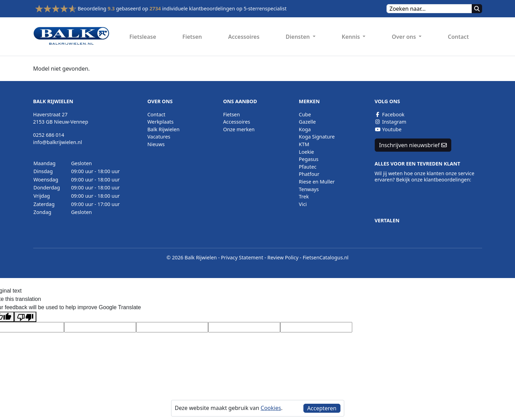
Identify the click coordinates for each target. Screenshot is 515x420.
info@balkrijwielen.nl (58, 142)
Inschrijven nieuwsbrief (413, 145)
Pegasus (309, 159)
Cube (305, 114)
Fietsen (192, 37)
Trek (304, 196)
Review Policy (283, 257)
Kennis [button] (352, 37)
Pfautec (308, 167)
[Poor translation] (25, 317)
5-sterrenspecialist (265, 8)
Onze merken (239, 129)
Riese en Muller (317, 182)
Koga (305, 129)
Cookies (271, 408)
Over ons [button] (405, 37)
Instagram (391, 122)
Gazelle (307, 122)
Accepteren (322, 408)
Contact (458, 37)
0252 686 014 (49, 135)
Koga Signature (317, 137)
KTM (304, 144)
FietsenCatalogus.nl (326, 257)
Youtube (388, 129)
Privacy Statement (242, 257)
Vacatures (159, 137)
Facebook (390, 114)
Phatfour (309, 174)
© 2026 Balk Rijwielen (192, 257)
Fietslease (143, 37)
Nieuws (156, 144)
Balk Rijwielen (164, 129)
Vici (303, 204)
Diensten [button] (299, 37)
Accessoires (244, 37)
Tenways (309, 189)
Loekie (307, 152)
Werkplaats (161, 122)
